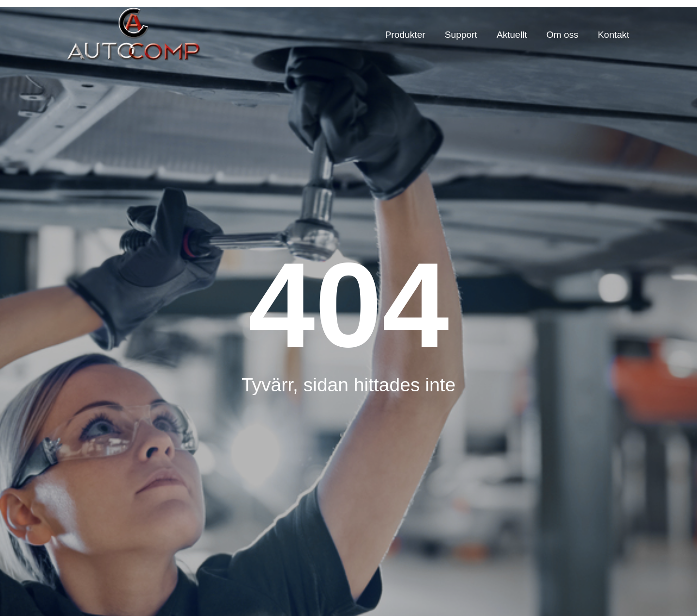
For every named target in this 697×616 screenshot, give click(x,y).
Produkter (405, 35)
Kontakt (614, 35)
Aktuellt (512, 35)
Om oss (562, 35)
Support (461, 35)
